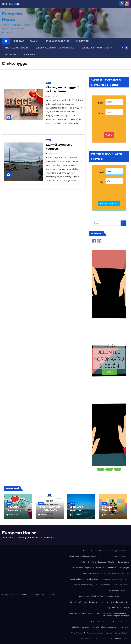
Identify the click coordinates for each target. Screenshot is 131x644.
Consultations (123, 562)
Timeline (118, 639)
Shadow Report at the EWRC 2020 (115, 627)
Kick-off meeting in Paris (93, 602)
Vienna (126, 639)
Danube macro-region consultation (87, 568)
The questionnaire (86, 639)
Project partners (97, 621)
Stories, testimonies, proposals (100, 633)
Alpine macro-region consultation (83, 556)
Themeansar (49, 595)
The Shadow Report (17, 48)
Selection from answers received (86, 627)
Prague (126, 608)
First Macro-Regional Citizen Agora (115, 579)
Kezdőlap (19, 41)
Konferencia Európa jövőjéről (118, 602)
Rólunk (34, 41)
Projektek (11, 55)
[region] (109, 361)
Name (101, 113)
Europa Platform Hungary (97, 48)
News (48, 83)
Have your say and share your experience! (112, 585)
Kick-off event (75, 602)
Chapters (112, 562)
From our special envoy (84, 585)
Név (102, 182)
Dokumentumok (110, 568)
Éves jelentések (92, 579)
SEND (109, 135)
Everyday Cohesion (76, 579)
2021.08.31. (53, 154)
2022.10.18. (53, 96)
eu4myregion (124, 568)
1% (91, 551)
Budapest (102, 562)
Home (86, 551)
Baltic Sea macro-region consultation (114, 556)
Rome (127, 621)
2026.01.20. (14, 515)
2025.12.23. (77, 515)
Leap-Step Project (114, 608)
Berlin (83, 562)
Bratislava (92, 562)
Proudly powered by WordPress (15, 595)
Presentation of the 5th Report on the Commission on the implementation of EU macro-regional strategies (99, 615)
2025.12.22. (109, 515)
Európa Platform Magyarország (55, 48)
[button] (122, 48)
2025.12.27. (45, 515)
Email (101, 103)
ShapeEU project (78, 633)
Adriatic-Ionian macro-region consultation (112, 551)
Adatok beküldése (109, 203)
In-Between (83, 41)
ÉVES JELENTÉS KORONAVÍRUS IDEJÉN (109, 356)
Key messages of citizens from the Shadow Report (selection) (104, 596)
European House (19, 533)
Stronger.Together (58, 41)
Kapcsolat (31, 55)
